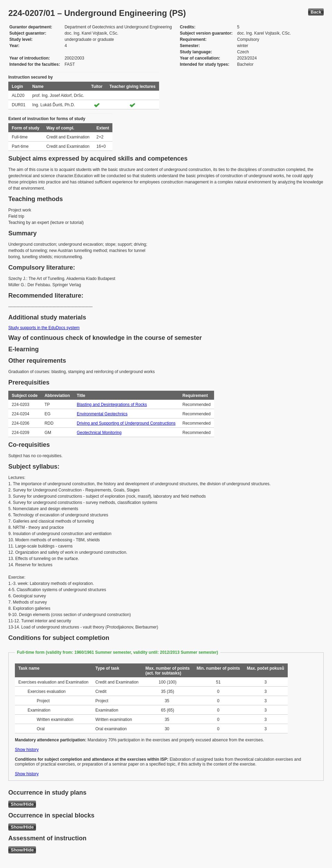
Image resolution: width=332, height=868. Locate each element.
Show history (27, 750)
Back (316, 12)
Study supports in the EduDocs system (44, 328)
